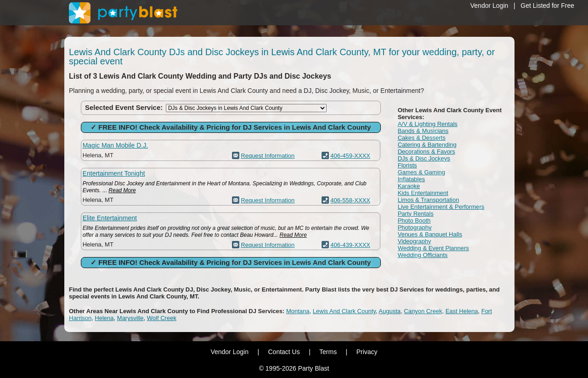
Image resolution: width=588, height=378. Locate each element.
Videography (415, 241)
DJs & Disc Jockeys (424, 158)
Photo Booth (414, 220)
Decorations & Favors (427, 152)
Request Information (268, 156)
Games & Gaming (421, 172)
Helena (104, 318)
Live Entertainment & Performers (441, 207)
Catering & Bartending (427, 145)
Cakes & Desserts (422, 138)
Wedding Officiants (423, 255)
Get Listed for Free (547, 6)
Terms (328, 352)
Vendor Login (489, 6)
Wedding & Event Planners (433, 248)
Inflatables (411, 179)
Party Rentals (416, 214)
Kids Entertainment (423, 193)
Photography (415, 227)
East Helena (462, 311)
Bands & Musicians (423, 131)
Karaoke (409, 186)
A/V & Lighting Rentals (428, 124)
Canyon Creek (423, 311)
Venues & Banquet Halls (430, 234)
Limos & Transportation (429, 200)
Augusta (390, 311)
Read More (122, 190)
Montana (298, 311)
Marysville (130, 318)
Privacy (367, 352)
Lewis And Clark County (344, 311)
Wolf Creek (162, 318)
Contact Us (284, 352)
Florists (407, 165)
